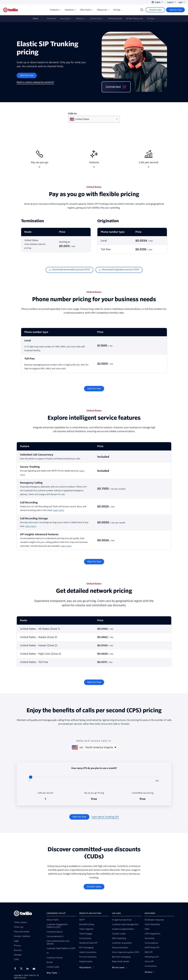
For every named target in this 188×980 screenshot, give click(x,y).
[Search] (142, 10)
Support (172, 2)
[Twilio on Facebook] (16, 969)
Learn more (59, 510)
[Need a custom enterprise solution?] (35, 82)
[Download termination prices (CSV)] (69, 270)
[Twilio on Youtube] (35, 969)
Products (55, 10)
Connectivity (96, 19)
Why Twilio (87, 10)
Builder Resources (135, 19)
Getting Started (115, 19)
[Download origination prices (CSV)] (119, 270)
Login (181, 2)
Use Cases (65, 19)
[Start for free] (175, 10)
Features (80, 19)
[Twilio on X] (22, 969)
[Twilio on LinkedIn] (28, 969)
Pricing (118, 10)
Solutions (70, 10)
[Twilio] (11, 10)
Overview (51, 19)
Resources (103, 10)
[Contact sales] (155, 10)
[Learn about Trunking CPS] (105, 817)
